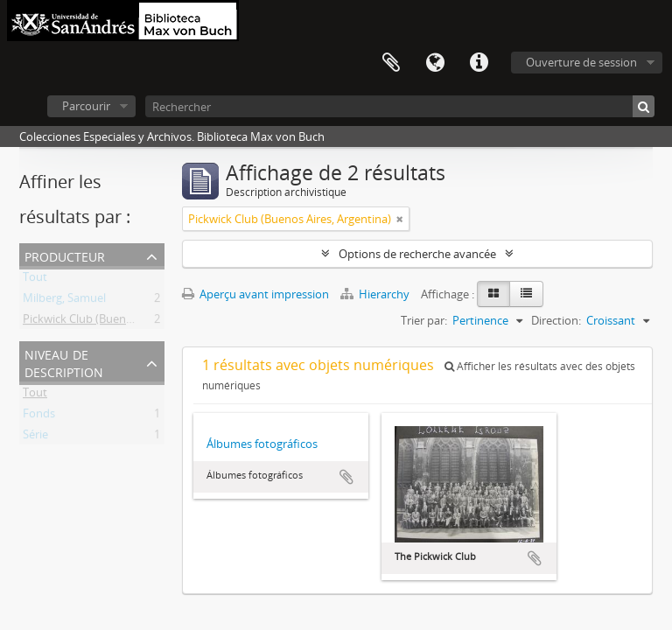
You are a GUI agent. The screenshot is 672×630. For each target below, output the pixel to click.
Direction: (556, 320)
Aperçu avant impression (255, 294)
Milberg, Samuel (64, 301)
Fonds (39, 416)
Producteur (65, 255)
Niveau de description (64, 362)
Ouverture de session (581, 62)
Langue (435, 63)
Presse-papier (391, 63)
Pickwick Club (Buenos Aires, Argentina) (124, 322)
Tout (35, 280)
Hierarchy (376, 294)
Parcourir (86, 106)
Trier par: (424, 320)
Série (35, 437)
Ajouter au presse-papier (346, 477)
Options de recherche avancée (417, 254)
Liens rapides (479, 63)
